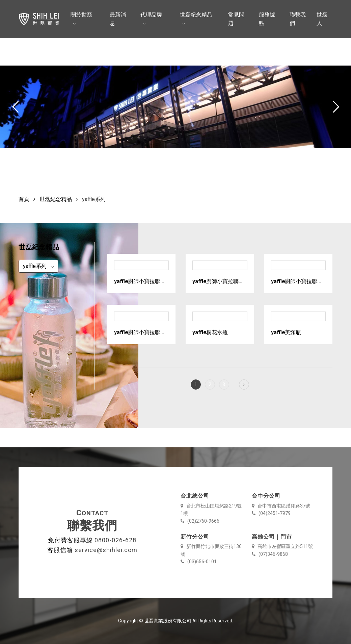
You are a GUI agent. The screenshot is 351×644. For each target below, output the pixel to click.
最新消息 (118, 19)
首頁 (24, 199)
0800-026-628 (115, 540)
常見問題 (236, 19)
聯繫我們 (298, 19)
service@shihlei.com (106, 550)
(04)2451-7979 (271, 513)
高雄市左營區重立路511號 (282, 546)
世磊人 (322, 19)
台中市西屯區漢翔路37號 (281, 506)
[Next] (244, 385)
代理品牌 (151, 15)
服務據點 (267, 19)
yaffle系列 (35, 266)
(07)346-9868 (270, 554)
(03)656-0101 (199, 562)
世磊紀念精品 (196, 15)
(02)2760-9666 (200, 521)
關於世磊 (81, 15)
